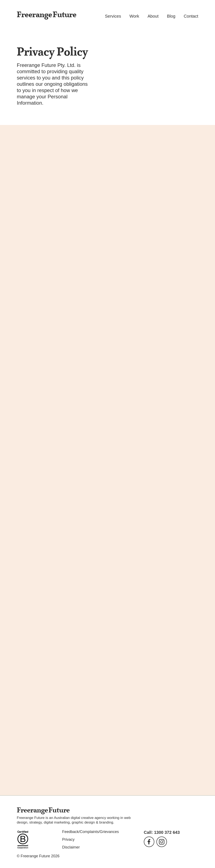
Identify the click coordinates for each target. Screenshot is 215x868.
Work (134, 16)
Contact (191, 16)
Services (113, 16)
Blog (171, 16)
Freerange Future (47, 15)
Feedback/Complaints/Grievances (90, 832)
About (153, 16)
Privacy (68, 839)
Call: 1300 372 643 (162, 832)
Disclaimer (71, 847)
